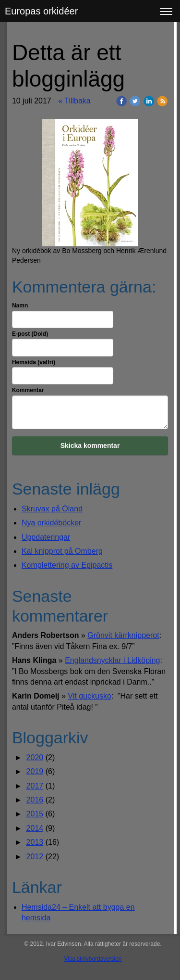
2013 (35, 842)
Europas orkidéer (41, 11)
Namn (20, 305)
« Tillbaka (74, 101)
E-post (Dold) (30, 334)
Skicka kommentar (90, 445)
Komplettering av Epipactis (67, 565)
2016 (35, 800)
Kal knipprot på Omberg (62, 551)
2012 (35, 857)
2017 (35, 786)
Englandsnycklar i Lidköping (112, 660)
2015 (35, 814)
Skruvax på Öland (52, 509)
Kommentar (28, 390)
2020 (35, 757)
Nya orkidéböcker (52, 523)
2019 (35, 771)
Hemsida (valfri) (34, 362)
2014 (35, 828)
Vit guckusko (89, 696)
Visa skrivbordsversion (93, 959)
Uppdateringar (46, 537)
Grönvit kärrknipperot (123, 635)
